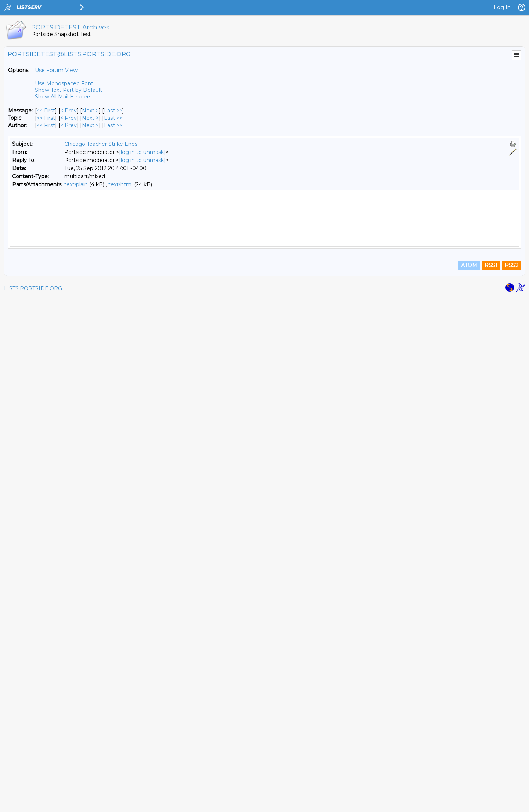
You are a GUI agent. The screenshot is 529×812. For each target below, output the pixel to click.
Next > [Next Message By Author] (90, 125)
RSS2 (512, 780)
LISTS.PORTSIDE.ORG (33, 803)
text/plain (76, 184)
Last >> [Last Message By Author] (113, 125)
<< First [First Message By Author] (46, 125)
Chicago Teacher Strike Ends (101, 144)
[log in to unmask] (142, 152)
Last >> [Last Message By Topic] (113, 118)
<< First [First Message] (46, 111)
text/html (120, 184)
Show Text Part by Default (69, 90)
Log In (502, 7)
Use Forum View (56, 70)
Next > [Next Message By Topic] (90, 118)
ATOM (469, 780)
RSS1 (491, 780)
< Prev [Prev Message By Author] (69, 125)
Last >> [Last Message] (113, 111)
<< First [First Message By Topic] (46, 118)
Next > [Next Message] (90, 111)
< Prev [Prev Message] (69, 111)
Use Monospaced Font (64, 83)
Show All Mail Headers (63, 97)
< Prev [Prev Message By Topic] (69, 118)
